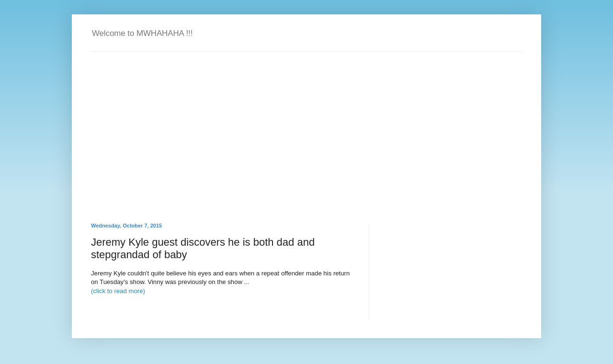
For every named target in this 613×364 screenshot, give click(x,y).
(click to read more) (118, 291)
